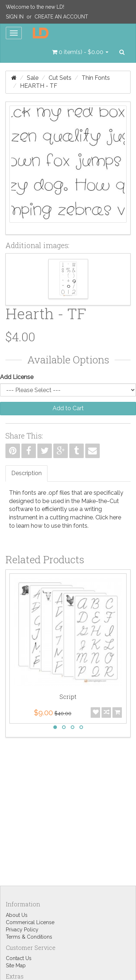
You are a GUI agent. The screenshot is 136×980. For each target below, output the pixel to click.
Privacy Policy (22, 930)
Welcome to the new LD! (35, 7)
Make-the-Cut (100, 501)
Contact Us (19, 958)
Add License (17, 377)
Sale (33, 78)
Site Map (16, 965)
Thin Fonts (96, 78)
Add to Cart (68, 408)
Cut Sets (60, 78)
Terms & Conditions (29, 937)
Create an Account (61, 17)
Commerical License (30, 922)
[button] (80, 52)
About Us (17, 915)
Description (26, 473)
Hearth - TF (39, 86)
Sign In (15, 17)
